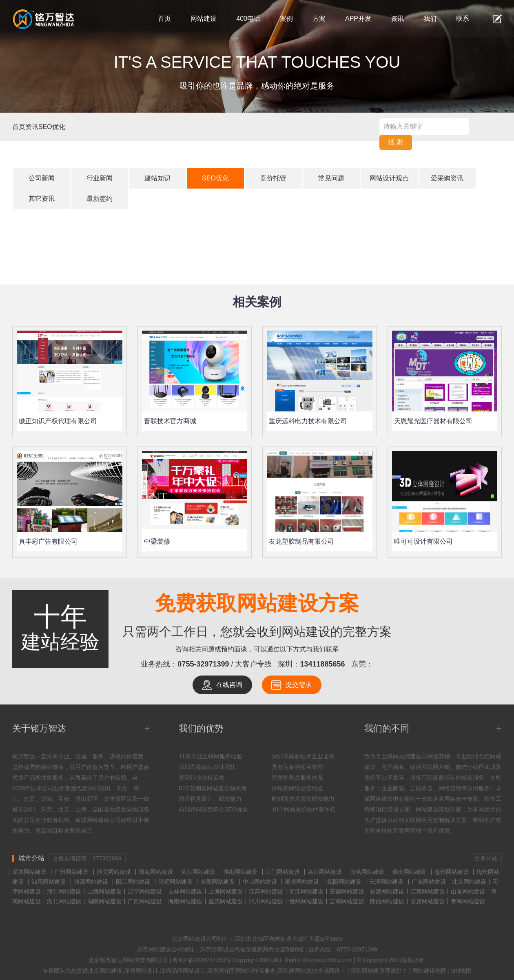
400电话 (248, 19)
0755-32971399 (203, 664)
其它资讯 (42, 199)
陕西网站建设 (387, 901)
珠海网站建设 (156, 872)
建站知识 (157, 178)
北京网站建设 (469, 882)
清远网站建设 (175, 882)
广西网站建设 (145, 901)
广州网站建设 (71, 872)
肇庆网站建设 (409, 872)
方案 (319, 19)
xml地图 (461, 971)
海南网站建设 (185, 901)
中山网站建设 (260, 882)
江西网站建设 (428, 891)
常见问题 (331, 178)
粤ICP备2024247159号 (202, 960)
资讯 (397, 19)
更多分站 (486, 858)
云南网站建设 (347, 901)
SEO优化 (52, 127)
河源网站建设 (91, 882)
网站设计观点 (389, 178)
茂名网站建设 (367, 872)
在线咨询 (229, 685)
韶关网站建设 (114, 872)
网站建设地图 (430, 971)
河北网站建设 (64, 891)
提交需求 (299, 685)
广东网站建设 (429, 882)
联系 (463, 19)
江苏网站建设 (266, 891)
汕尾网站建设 (49, 882)
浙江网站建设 (306, 891)
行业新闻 (100, 178)
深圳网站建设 (29, 872)
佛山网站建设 (240, 872)
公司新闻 (42, 178)
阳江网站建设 (133, 882)
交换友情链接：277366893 (87, 858)
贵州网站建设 (306, 901)
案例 (286, 19)
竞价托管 (273, 178)
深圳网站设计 (141, 971)
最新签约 (100, 199)
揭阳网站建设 (344, 882)
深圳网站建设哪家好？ (379, 971)
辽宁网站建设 (145, 891)
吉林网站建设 (185, 891)
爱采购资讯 (447, 178)
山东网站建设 (468, 891)
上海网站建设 (226, 891)
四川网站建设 (266, 901)
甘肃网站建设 (428, 901)
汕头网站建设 (198, 872)
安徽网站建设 (347, 891)
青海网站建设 (468, 901)
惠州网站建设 (452, 872)
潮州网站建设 (302, 882)
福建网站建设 (387, 891)
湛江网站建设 (325, 872)
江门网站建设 (283, 872)
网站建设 (204, 19)
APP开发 (358, 19)
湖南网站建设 (104, 901)
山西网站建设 (104, 891)
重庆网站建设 (226, 901)
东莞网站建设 (217, 882)
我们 (430, 19)
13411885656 (323, 664)
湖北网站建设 (64, 901)
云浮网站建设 (386, 882)
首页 (164, 19)
